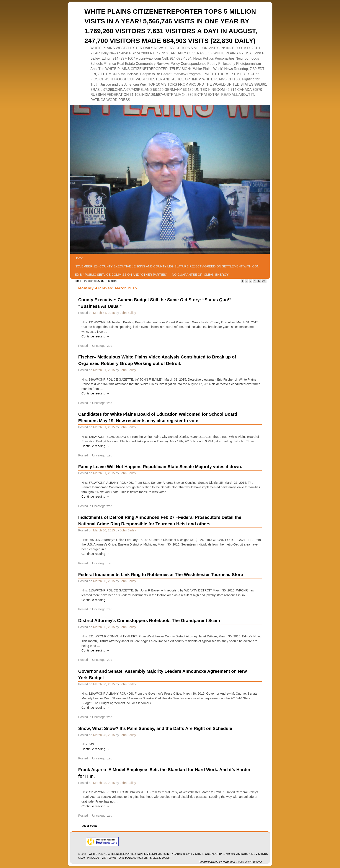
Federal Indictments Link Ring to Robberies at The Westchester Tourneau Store (161, 575)
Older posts (88, 826)
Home (79, 258)
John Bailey (128, 313)
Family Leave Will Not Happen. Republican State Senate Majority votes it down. (160, 467)
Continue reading (95, 336)
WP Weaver (255, 862)
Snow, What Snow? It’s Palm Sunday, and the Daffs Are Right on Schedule (155, 728)
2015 (101, 281)
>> (264, 281)
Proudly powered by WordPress (217, 862)
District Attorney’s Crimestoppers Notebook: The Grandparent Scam (149, 620)
